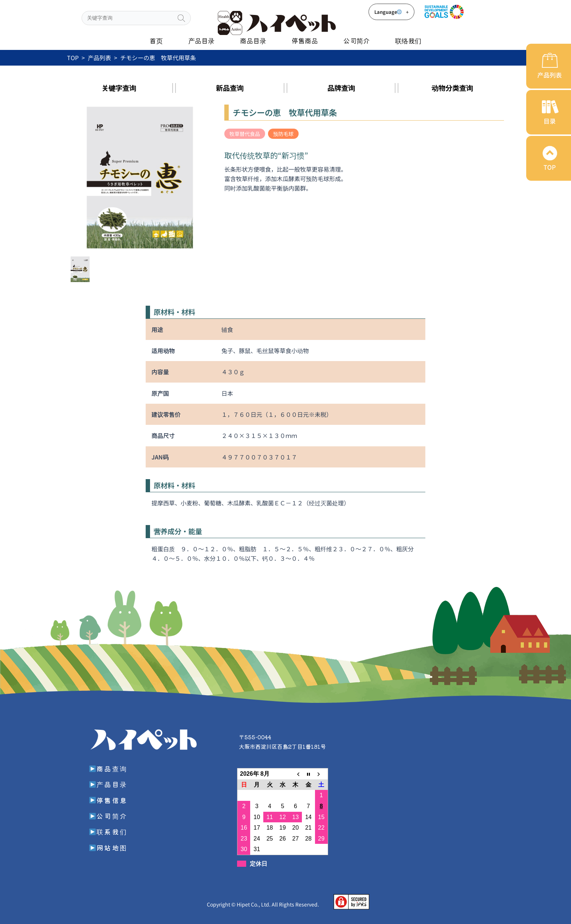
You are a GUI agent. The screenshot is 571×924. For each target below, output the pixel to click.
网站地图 (108, 847)
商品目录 (253, 40)
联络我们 (408, 40)
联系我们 (108, 831)
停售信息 (108, 800)
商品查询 (108, 768)
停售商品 (305, 40)
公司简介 (357, 40)
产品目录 (201, 40)
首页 (156, 40)
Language (392, 12)
